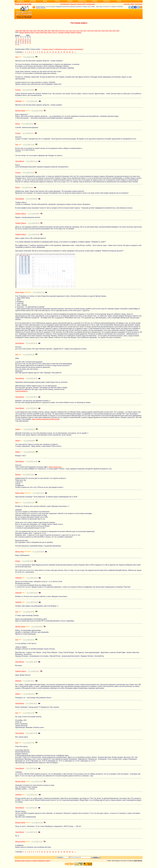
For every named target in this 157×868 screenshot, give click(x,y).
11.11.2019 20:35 (32, 595)
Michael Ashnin (20, 113)
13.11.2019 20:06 (28, 92)
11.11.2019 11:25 (37, 844)
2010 (60, 31)
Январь (22, 32)
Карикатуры (82, 1)
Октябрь (67, 32)
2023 (107, 31)
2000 (24, 31)
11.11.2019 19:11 (29, 642)
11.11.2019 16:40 (37, 783)
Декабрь (78, 32)
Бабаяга (18, 476)
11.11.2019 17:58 (29, 715)
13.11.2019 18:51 (32, 103)
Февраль (27, 32)
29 (16, 46)
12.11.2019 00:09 (29, 443)
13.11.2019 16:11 (28, 135)
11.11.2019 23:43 (32, 463)
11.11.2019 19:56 (29, 614)
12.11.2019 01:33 (38, 294)
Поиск (119, 1)
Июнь (46, 32)
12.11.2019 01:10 (29, 357)
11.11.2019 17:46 (32, 735)
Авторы (95, 1)
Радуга (18, 126)
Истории (33, 1)
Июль (50, 32)
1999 (20, 31)
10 (21, 41)
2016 (82, 31)
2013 (71, 31)
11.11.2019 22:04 (28, 476)
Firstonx (18, 92)
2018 (89, 31)
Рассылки (73, 4)
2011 (64, 31)
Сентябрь (61, 32)
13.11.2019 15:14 (32, 163)
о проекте (35, 863)
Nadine (18, 431)
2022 (103, 31)
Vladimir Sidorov (21, 216)
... (75, 54)
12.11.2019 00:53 (32, 380)
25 (23, 45)
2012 (67, 31)
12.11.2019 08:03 (34, 216)
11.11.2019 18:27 (34, 673)
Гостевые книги (90, 4)
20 (28, 43)
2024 (110, 31)
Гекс (17, 59)
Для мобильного (65, 4)
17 (61, 54)
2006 (46, 31)
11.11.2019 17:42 (29, 745)
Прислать (107, 1)
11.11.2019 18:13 (29, 683)
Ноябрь (73, 32)
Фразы (57, 1)
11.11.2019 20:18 (32, 604)
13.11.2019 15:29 (29, 147)
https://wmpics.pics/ (55, 469)
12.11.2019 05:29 (34, 225)
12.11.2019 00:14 (29, 431)
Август (55, 32)
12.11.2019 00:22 (32, 410)
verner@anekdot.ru (21, 393)
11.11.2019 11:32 (32, 834)
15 (16, 43)
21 (73, 54)
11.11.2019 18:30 (32, 664)
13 (50, 54)
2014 (74, 31)
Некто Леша (20, 294)
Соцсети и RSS (81, 4)
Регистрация (139, 4)
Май (42, 32)
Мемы (45, 1)
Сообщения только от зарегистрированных (69, 51)
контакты (28, 863)
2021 (100, 31)
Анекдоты (20, 1)
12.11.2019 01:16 (32, 345)
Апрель (37, 32)
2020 (96, 31)
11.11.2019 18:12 (29, 696)
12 (25, 41)
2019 (92, 31)
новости (48, 863)
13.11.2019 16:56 (37, 113)
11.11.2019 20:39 (32, 580)
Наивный (18, 683)
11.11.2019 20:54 (38, 554)
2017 (85, 31)
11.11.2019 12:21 (32, 797)
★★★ (28, 113)
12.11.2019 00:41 (32, 399)
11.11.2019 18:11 (32, 705)
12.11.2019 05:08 (34, 236)
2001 (28, 31)
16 (59, 54)
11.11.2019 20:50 (28, 563)
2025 (114, 31)
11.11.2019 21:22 (38, 495)
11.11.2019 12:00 (32, 810)
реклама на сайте (20, 863)
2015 (78, 31)
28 (30, 45)
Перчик (18, 563)
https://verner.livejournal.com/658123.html (46, 421)
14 (30, 41)
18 (23, 43)
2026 (118, 31)
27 (28, 45)
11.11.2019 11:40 (37, 825)
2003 (35, 31)
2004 (38, 31)
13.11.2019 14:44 (28, 175)
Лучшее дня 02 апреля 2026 (23, 4)
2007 (49, 31)
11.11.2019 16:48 (32, 770)
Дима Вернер (20, 163)
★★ (20, 59)
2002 (31, 31)
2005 (42, 31)
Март (33, 32)
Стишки (70, 1)
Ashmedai (18, 103)
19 (67, 54)
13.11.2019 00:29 (32, 201)
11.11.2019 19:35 (37, 629)
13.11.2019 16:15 (27, 126)
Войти (132, 4)
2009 (56, 31)
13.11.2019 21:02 (29, 59)
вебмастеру (41, 863)
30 (18, 46)
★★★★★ (28, 294)
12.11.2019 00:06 (29, 454)
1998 (17, 31)
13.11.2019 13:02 (27, 189)
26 (25, 45)
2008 (53, 31)
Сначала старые (48, 51)
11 (23, 41)
